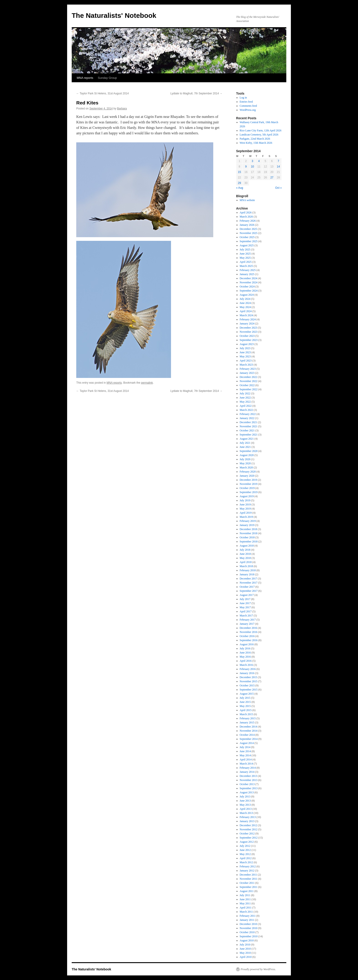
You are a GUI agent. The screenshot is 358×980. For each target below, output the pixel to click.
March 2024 (246, 315)
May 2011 (245, 903)
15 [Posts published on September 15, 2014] (239, 172)
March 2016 (246, 665)
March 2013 (246, 813)
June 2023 (245, 352)
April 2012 (246, 858)
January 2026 (247, 225)
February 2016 (248, 669)
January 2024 (247, 324)
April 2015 (246, 710)
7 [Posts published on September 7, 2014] (278, 161)
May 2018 (245, 558)
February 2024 (248, 319)
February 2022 (248, 414)
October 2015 (247, 685)
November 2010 (249, 928)
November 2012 (249, 829)
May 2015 (245, 706)
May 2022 (245, 402)
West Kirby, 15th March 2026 (256, 143)
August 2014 (247, 743)
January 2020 (247, 476)
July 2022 (245, 393)
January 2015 (247, 722)
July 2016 (245, 648)
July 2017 (245, 599)
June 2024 (245, 303)
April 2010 (246, 957)
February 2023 (248, 369)
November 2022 (249, 381)
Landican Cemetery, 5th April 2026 (259, 135)
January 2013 (247, 821)
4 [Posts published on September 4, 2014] (259, 161)
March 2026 (246, 217)
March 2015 (246, 714)
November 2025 (249, 233)
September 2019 (249, 492)
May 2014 (245, 755)
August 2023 (247, 344)
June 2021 (245, 447)
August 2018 (247, 546)
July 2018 (245, 550)
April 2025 (246, 262)
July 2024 (245, 299)
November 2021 (249, 426)
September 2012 (249, 838)
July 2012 (245, 846)
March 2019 (246, 517)
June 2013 (245, 801)
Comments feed (248, 106)
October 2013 (247, 784)
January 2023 (247, 373)
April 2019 (246, 513)
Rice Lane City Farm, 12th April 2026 (261, 130)
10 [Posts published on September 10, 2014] (252, 167)
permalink (147, 383)
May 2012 (245, 854)
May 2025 (245, 258)
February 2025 (248, 270)
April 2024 (246, 311)
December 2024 (248, 278)
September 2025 (249, 241)
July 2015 (245, 698)
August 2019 (247, 496)
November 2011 (249, 879)
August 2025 (247, 245)
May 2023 (245, 356)
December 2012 (248, 825)
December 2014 (248, 727)
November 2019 (249, 484)
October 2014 (247, 735)
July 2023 (245, 348)
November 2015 (249, 681)
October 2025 (247, 237)
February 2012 (248, 866)
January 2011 (247, 920)
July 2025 (245, 250)
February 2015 (248, 718)
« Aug (240, 188)
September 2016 (249, 640)
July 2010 (245, 945)
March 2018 (246, 566)
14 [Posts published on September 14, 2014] (278, 167)
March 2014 (246, 764)
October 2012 (247, 834)
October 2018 (247, 537)
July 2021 (245, 443)
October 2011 (247, 883)
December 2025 (248, 229)
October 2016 (247, 636)
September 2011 (249, 887)
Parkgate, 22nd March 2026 (255, 139)
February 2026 (248, 221)
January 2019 (247, 525)
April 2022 (246, 406)
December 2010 (248, 924)
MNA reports (85, 78)
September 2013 (249, 788)
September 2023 (249, 340)
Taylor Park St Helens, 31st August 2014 (103, 93)
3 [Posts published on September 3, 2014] (252, 161)
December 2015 (248, 677)
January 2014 (247, 772)
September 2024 (249, 291)
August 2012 (247, 842)
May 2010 (245, 953)
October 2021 (247, 430)
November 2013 (249, 780)
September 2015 (249, 690)
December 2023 (248, 328)
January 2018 (247, 574)
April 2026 (246, 212)
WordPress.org (248, 110)
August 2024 (247, 295)
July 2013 (245, 797)
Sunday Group (107, 78)
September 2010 (249, 936)
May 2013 (245, 805)
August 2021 (247, 439)
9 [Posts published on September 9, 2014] (246, 167)
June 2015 (245, 702)
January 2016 (247, 673)
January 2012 (247, 871)
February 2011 (248, 916)
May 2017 (245, 607)
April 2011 (246, 908)
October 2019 (247, 488)
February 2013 (248, 817)
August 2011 (247, 891)
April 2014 (246, 760)
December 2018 (248, 529)
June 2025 (245, 254)
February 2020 (248, 472)
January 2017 (247, 624)
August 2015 (247, 694)
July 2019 (245, 500)
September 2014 (249, 739)
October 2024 (247, 287)
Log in (243, 98)
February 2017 (248, 620)
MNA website (247, 200)
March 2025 (246, 266)
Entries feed (246, 102)
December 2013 (248, 776)
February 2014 (248, 768)
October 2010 (247, 932)
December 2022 (248, 377)
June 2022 (245, 398)
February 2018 (248, 570)
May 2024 (245, 307)
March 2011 (246, 912)
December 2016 (248, 628)
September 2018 (249, 542)
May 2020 (245, 463)
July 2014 (245, 747)
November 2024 (249, 282)
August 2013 (247, 792)
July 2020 (245, 459)
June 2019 (245, 505)
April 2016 (246, 661)
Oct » (278, 188)
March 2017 (246, 616)
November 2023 (249, 332)
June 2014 (245, 751)
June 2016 (245, 653)
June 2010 (245, 949)
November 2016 (249, 632)
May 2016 (245, 657)
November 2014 (249, 731)
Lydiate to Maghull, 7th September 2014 (196, 93)
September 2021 (249, 435)
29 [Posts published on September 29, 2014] (239, 183)
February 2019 (248, 521)
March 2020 (246, 467)
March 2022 (246, 410)
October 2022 (247, 385)
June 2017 (245, 603)
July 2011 (245, 895)
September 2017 (249, 591)
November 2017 (249, 583)
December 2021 (248, 422)
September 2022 (249, 389)
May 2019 (245, 509)
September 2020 (249, 451)
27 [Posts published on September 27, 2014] (272, 178)
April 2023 (246, 361)
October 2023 (247, 336)
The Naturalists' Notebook (114, 15)
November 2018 (249, 533)
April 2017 (246, 611)
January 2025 (247, 274)
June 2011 (245, 899)
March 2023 (246, 365)
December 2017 (248, 579)
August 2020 (247, 455)
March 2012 (246, 862)
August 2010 (247, 940)
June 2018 (245, 554)
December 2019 (248, 480)
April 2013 (246, 809)
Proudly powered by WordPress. (258, 969)
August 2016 (247, 644)
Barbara (122, 109)
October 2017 (247, 587)
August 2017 (247, 595)
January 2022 (247, 418)
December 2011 (248, 875)
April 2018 (246, 562)
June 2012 (245, 850)
